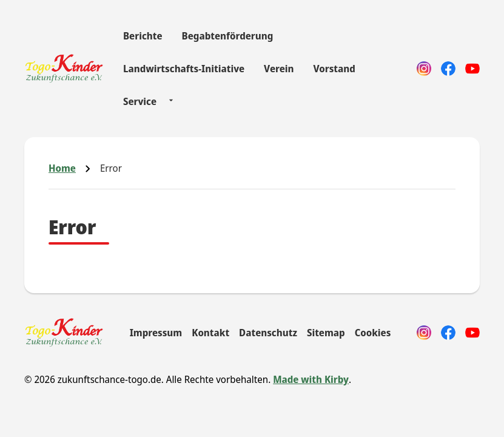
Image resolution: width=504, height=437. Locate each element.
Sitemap (326, 333)
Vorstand (334, 69)
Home (62, 168)
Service (140, 101)
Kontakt (210, 333)
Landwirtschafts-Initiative (184, 69)
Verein (279, 69)
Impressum (156, 333)
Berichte (143, 36)
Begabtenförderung (228, 36)
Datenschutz (268, 333)
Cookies (373, 333)
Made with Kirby (311, 379)
